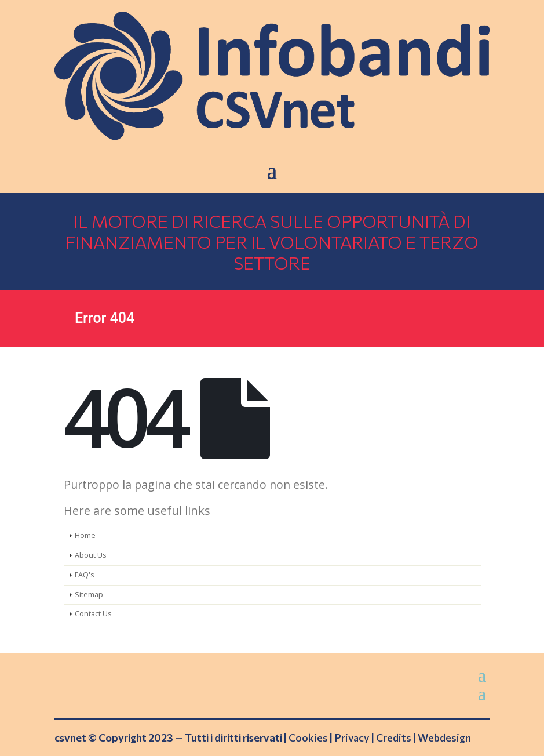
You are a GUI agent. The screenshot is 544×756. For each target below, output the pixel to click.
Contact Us (93, 614)
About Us (91, 555)
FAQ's (85, 575)
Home (85, 535)
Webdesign (444, 737)
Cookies (308, 737)
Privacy (352, 737)
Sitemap (89, 595)
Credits (394, 737)
